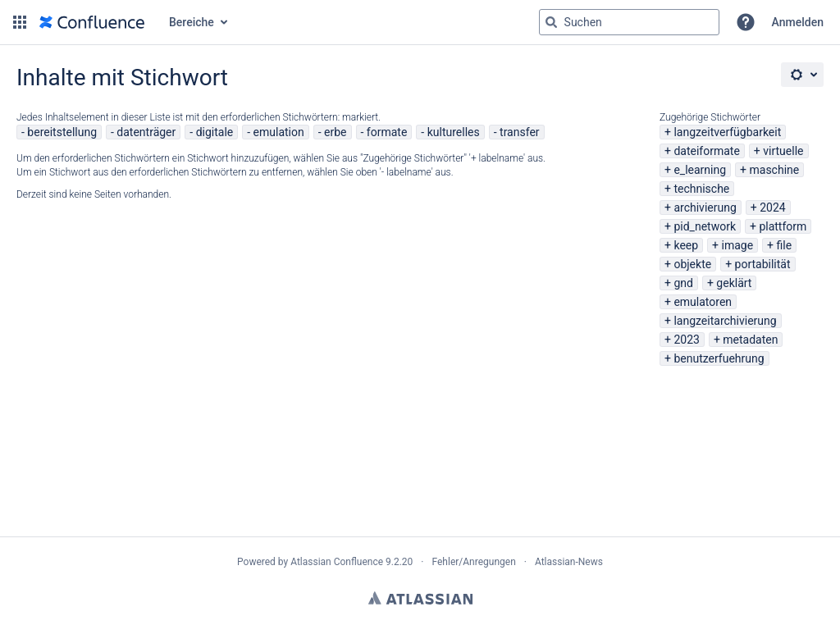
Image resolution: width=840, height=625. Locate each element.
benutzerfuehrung (719, 358)
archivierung (705, 208)
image (738, 245)
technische (701, 189)
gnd (683, 283)
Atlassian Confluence (337, 562)
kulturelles (454, 132)
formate (387, 132)
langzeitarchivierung (725, 321)
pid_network (705, 226)
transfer (520, 132)
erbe (335, 132)
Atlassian (420, 598)
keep (686, 245)
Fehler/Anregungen (474, 562)
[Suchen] (551, 22)
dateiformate (706, 151)
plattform (783, 226)
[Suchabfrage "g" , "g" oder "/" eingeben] (629, 22)
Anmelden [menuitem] (798, 22)
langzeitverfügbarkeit (727, 132)
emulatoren (703, 302)
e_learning (700, 170)
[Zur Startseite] (92, 22)
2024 (772, 208)
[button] (20, 22)
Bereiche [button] (192, 22)
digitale (215, 132)
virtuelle (783, 151)
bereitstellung (62, 132)
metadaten (750, 340)
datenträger (146, 132)
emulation (279, 132)
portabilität (763, 264)
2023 (686, 340)
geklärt (734, 283)
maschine (775, 170)
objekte (692, 264)
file (785, 245)
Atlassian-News (569, 562)
